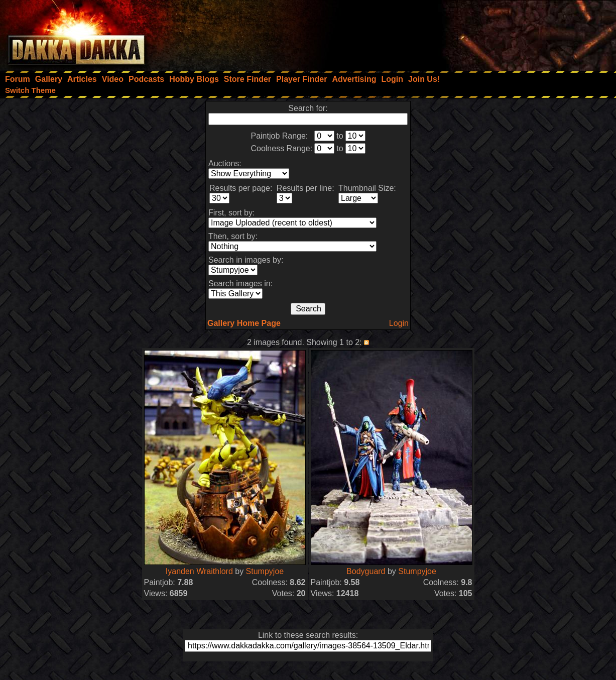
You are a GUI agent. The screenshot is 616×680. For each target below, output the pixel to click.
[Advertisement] (481, 33)
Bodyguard (366, 571)
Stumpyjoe (265, 571)
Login (399, 323)
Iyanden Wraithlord (199, 571)
